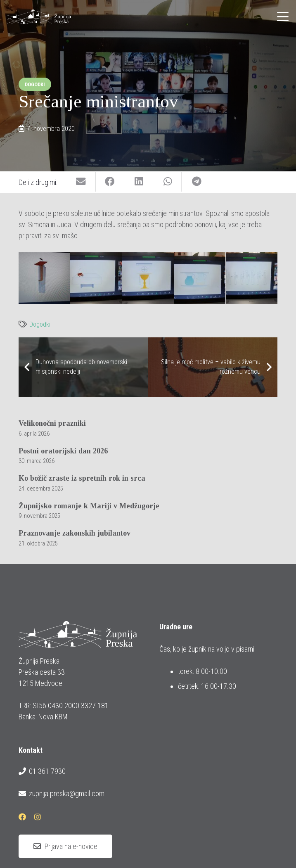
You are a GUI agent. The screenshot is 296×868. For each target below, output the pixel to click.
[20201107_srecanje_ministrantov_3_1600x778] (96, 278)
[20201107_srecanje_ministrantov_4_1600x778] (148, 278)
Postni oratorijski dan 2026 (63, 451)
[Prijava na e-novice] (65, 847)
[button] (283, 17)
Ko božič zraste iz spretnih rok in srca (82, 478)
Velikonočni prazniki (52, 423)
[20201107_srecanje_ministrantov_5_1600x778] (200, 278)
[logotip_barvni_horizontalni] (39, 17)
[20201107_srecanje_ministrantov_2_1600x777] (44, 278)
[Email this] (81, 182)
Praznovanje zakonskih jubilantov (75, 533)
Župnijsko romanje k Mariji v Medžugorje (89, 506)
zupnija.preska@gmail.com (62, 794)
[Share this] (110, 182)
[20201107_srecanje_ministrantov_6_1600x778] (252, 278)
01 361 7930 (42, 771)
